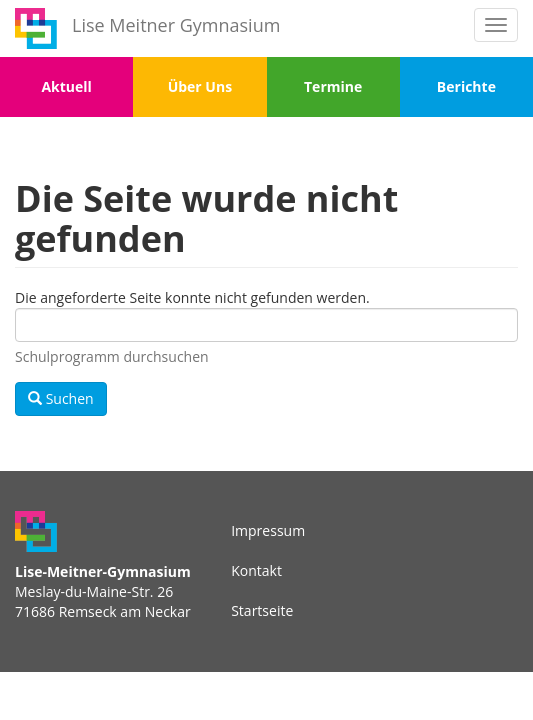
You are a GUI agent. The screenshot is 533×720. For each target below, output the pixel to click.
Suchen (61, 398)
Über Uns (200, 86)
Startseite (262, 610)
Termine (333, 86)
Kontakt (256, 570)
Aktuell (66, 86)
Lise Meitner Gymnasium (176, 25)
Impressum (268, 530)
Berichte (466, 86)
